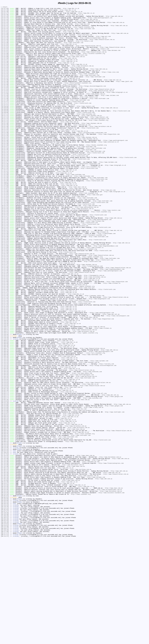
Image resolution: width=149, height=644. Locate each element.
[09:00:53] (5, 501)
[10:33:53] (5, 456)
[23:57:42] (5, 26)
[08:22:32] (5, 538)
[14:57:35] (5, 303)
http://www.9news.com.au (96, 111)
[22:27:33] (5, 78)
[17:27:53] (5, 234)
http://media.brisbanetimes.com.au (93, 44)
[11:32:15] (5, 430)
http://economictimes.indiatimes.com (92, 158)
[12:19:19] (5, 404)
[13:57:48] (5, 346)
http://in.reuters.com (84, 48)
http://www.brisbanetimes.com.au (88, 24)
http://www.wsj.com (82, 28)
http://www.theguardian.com (109, 160)
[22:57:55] (5, 52)
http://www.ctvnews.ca (100, 277)
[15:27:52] (5, 290)
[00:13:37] (5, 642)
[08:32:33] (5, 532)
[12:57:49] (5, 374)
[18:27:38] (5, 192)
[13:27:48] (5, 348)
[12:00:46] (5, 419)
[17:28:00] (5, 219)
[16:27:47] (5, 259)
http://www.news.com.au (76, 67)
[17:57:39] (5, 208)
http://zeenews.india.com (94, 354)
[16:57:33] (5, 249)
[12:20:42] (5, 402)
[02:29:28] (5, 614)
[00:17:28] (5, 637)
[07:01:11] (5, 564)
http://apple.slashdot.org (84, 31)
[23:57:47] (5, 15)
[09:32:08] (5, 486)
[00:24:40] (5, 631)
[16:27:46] (5, 260)
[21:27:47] (5, 121)
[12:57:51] (5, 370)
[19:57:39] (5, 152)
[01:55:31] (5, 620)
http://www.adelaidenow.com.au (87, 247)
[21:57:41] (5, 93)
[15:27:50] (5, 294)
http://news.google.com (114, 475)
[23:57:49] (5, 11)
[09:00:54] (5, 499)
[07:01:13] (5, 560)
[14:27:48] (5, 314)
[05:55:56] (5, 598)
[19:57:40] (5, 147)
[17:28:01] (5, 218)
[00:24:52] (5, 627)
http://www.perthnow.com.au (77, 341)
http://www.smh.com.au (114, 18)
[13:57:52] (5, 331)
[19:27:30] (5, 158)
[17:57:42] (5, 203)
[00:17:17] (5, 639)
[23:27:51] (5, 37)
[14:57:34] (5, 305)
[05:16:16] (5, 607)
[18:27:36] (5, 195)
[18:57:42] (5, 164)
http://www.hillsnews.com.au (95, 331)
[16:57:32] (5, 257)
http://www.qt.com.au (97, 391)
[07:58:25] (5, 542)
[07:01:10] (5, 566)
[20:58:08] (5, 134)
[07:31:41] (5, 547)
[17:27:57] (5, 225)
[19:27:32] (5, 154)
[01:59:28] (5, 618)
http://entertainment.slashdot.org (78, 98)
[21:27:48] (5, 115)
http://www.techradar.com (85, 33)
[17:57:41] (5, 205)
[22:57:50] (5, 63)
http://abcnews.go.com (82, 149)
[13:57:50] (5, 335)
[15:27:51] (5, 292)
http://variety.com (107, 436)
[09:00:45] (5, 517)
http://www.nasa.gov (95, 232)
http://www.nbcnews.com (111, 59)
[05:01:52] (5, 611)
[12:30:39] (5, 385)
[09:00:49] (5, 510)
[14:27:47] (5, 316)
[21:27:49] (5, 113)
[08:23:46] (5, 534)
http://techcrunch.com (79, 65)
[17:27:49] (5, 242)
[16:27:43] (5, 266)
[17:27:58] (5, 223)
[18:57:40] (5, 167)
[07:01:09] (5, 575)
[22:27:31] (5, 84)
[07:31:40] (5, 549)
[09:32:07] (5, 495)
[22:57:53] (5, 56)
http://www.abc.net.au (113, 95)
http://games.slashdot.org (92, 307)
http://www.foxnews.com (95, 264)
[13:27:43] (5, 361)
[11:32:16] (5, 428)
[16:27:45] (5, 262)
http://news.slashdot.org (88, 87)
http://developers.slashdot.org (72, 162)
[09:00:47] (5, 514)
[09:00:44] (5, 521)
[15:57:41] (5, 275)
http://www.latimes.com (110, 113)
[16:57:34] (5, 246)
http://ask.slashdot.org (88, 231)
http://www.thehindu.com (92, 445)
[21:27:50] (5, 111)
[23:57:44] (5, 20)
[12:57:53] (5, 367)
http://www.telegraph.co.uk (117, 110)
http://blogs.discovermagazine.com (92, 102)
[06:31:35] (5, 583)
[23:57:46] (5, 16)
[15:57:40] (5, 277)
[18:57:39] (5, 169)
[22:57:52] (5, 57)
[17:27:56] (5, 227)
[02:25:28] (5, 616)
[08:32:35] (5, 530)
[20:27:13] (5, 136)
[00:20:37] (5, 633)
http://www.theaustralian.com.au (102, 46)
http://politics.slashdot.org (86, 298)
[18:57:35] (5, 178)
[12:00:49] (5, 413)
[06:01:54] (5, 594)
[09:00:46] (5, 516)
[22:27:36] (5, 72)
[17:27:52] (5, 236)
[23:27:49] (5, 43)
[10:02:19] (5, 465)
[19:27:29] (5, 160)
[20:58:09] (5, 126)
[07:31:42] (5, 545)
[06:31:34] (5, 588)
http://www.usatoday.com (86, 136)
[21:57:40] (5, 95)
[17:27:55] (5, 231)
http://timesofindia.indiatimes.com (86, 195)
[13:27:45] (5, 354)
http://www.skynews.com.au (92, 138)
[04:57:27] (5, 612)
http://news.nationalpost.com (118, 378)
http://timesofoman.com (107, 279)
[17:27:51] (5, 238)
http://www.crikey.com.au (94, 488)
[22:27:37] (5, 70)
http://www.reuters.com (100, 57)
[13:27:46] (5, 352)
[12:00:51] (5, 408)
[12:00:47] (5, 417)
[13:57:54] (5, 327)
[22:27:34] (5, 76)
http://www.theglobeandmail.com (106, 294)
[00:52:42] (5, 624)
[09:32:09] (5, 484)
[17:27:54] (5, 232)
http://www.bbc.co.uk (71, 9)
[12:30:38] (5, 389)
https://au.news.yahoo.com (82, 447)
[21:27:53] (5, 106)
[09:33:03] (5, 480)
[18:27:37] (5, 193)
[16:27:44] (5, 264)
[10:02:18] (5, 467)
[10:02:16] (5, 478)
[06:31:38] (5, 577)
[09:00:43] (5, 529)
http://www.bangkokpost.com (99, 357)
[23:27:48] (5, 50)
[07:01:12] (5, 562)
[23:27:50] (5, 39)
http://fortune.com (85, 41)
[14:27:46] (5, 318)
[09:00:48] (5, 512)
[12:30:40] (5, 383)
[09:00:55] (5, 497)
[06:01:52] (5, 596)
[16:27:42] (5, 272)
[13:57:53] (5, 329)
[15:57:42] (5, 273)
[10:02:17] (5, 469)
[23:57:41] (5, 28)
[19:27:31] (5, 156)
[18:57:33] (5, 188)
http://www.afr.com (99, 471)
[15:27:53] (5, 288)
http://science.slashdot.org (94, 63)
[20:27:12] (5, 143)
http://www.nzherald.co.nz (109, 169)
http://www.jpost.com (124, 97)
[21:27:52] (5, 108)
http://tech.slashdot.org (62, 130)
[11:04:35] (5, 441)
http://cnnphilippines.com (92, 318)
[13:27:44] (5, 355)
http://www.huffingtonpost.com (82, 449)
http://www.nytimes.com (100, 292)
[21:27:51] (5, 110)
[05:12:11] (5, 609)
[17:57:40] (5, 206)
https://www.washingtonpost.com (100, 20)
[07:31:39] (5, 553)
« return (4, 7)
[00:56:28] (5, 622)
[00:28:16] (5, 625)
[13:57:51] (5, 333)
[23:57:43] (5, 24)
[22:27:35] (5, 74)
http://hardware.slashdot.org (94, 281)
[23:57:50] (5, 9)
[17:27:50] (5, 240)
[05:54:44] (5, 605)
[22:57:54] (5, 54)
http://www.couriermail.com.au (85, 491)
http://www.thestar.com (99, 139)
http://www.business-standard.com (111, 590)
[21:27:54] (5, 104)
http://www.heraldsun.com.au (83, 78)
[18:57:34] (5, 180)
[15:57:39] (5, 279)
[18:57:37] (5, 175)
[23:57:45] (5, 18)
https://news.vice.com (110, 85)
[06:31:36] (5, 581)
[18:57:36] (5, 177)
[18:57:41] (5, 165)
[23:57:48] (5, 13)
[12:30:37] (5, 391)
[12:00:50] (5, 409)
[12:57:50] (5, 372)
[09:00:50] (5, 508)
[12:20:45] (5, 400)
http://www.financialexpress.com (111, 555)
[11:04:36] (5, 439)
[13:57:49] (5, 339)
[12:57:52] (5, 368)
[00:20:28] (5, 635)
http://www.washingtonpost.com (97, 141)
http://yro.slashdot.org (91, 199)
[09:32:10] (5, 482)
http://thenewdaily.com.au (94, 329)
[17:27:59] (5, 221)
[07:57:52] (5, 544)
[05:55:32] (5, 601)
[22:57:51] (5, 59)
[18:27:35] (5, 197)
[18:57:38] (5, 173)
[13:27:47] (5, 350)
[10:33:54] (5, 454)
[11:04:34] (5, 443)
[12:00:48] (5, 415)
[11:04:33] (5, 445)
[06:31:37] (5, 579)
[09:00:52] (5, 503)
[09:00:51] (5, 504)
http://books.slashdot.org (96, 173)
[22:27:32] (5, 82)
